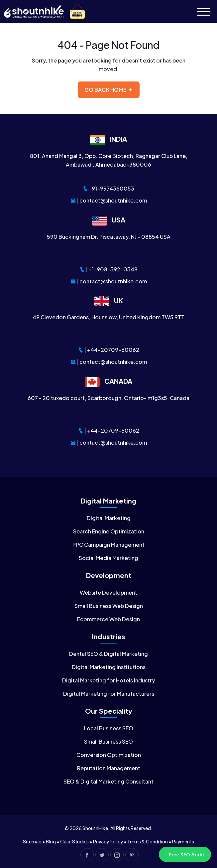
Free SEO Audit (187, 854)
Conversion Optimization (109, 755)
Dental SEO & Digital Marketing (108, 654)
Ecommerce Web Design (108, 619)
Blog (51, 841)
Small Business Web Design (109, 606)
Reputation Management (109, 768)
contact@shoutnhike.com (113, 200)
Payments (183, 841)
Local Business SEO (109, 728)
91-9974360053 (113, 188)
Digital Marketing (109, 518)
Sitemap (32, 841)
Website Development (108, 592)
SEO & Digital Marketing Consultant (108, 781)
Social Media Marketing (108, 558)
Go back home (109, 90)
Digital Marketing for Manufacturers (109, 694)
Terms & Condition (148, 841)
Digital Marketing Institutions (109, 667)
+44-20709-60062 (113, 350)
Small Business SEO (108, 741)
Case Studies (74, 841)
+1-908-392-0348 (113, 269)
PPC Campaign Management (108, 545)
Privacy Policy (108, 841)
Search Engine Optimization (109, 531)
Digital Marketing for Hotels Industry (108, 680)
